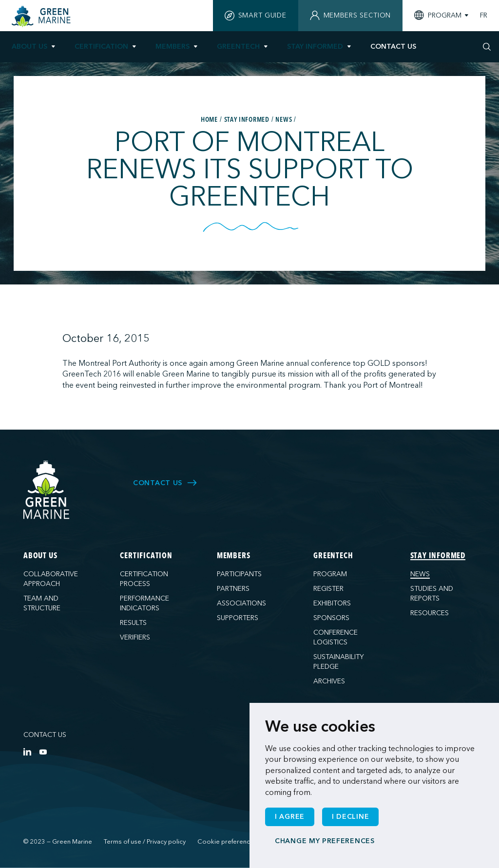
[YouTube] (43, 752)
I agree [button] (290, 817)
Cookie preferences (227, 842)
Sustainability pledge (339, 662)
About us (29, 47)
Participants (239, 574)
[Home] (42, 17)
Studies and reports (432, 594)
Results (133, 623)
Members (173, 47)
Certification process (144, 579)
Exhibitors (332, 603)
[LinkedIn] (27, 752)
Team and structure (42, 603)
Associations (241, 603)
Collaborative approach (51, 579)
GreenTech (238, 47)
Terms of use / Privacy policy (145, 842)
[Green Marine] (47, 490)
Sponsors (331, 618)
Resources (430, 613)
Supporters (238, 618)
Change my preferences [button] (325, 841)
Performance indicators (144, 603)
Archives (329, 681)
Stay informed (315, 47)
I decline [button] (350, 817)
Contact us (45, 735)
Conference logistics (336, 637)
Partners (233, 589)
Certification (101, 47)
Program (330, 574)
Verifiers (135, 637)
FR (484, 16)
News (420, 574)
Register (328, 589)
